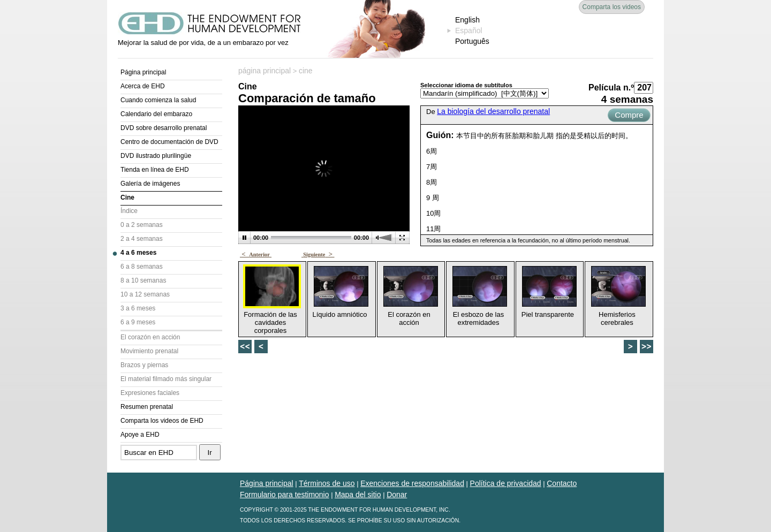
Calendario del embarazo (156, 114)
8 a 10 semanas (143, 280)
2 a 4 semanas (142, 239)
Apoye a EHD (140, 435)
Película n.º (611, 88)
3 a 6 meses (138, 308)
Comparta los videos (612, 7)
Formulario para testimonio (285, 495)
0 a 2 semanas (142, 225)
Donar (397, 495)
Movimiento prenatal (149, 351)
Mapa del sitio (358, 495)
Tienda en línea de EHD (155, 170)
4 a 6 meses (138, 253)
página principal (264, 71)
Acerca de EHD (143, 86)
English (467, 20)
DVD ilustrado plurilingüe (156, 156)
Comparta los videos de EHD (162, 421)
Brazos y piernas (144, 365)
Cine (127, 197)
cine (306, 71)
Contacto (562, 483)
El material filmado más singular (166, 379)
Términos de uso (327, 483)
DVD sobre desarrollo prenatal (164, 128)
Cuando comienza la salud (158, 100)
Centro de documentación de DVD (169, 142)
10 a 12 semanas (145, 294)
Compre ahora (629, 116)
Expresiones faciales (150, 393)
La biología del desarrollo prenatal (493, 111)
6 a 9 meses (138, 322)
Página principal (143, 72)
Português (472, 41)
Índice (129, 211)
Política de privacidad (506, 483)
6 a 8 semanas (142, 267)
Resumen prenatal (147, 407)
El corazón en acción (150, 337)
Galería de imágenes (150, 184)
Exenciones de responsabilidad (412, 483)
